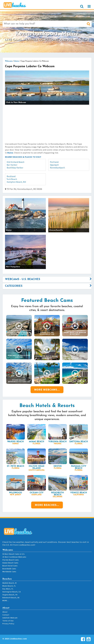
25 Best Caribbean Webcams (14, 557)
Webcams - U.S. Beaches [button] (23, 279)
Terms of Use (8, 621)
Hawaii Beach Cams (10, 563)
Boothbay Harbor (15, 168)
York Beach (12, 179)
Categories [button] (14, 286)
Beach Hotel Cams (10, 566)
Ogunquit (54, 165)
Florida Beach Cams (11, 560)
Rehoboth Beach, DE (11, 598)
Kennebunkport (57, 168)
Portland (54, 162)
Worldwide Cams (9, 572)
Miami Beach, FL (9, 586)
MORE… (6, 601)
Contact (6, 615)
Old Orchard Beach (16, 162)
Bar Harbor (12, 165)
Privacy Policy (8, 624)
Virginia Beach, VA (10, 595)
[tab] (47, 279)
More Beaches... (47, 505)
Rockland (11, 176)
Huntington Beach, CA (12, 592)
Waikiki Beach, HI (10, 583)
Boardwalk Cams (9, 569)
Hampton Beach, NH (16, 182)
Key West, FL (8, 589)
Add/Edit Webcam (10, 618)
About (5, 612)
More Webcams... (47, 390)
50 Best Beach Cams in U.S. (14, 554)
